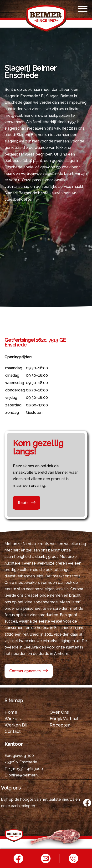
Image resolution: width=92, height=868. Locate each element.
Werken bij (16, 725)
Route (23, 503)
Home (11, 712)
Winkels (13, 719)
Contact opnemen (25, 671)
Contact (13, 731)
